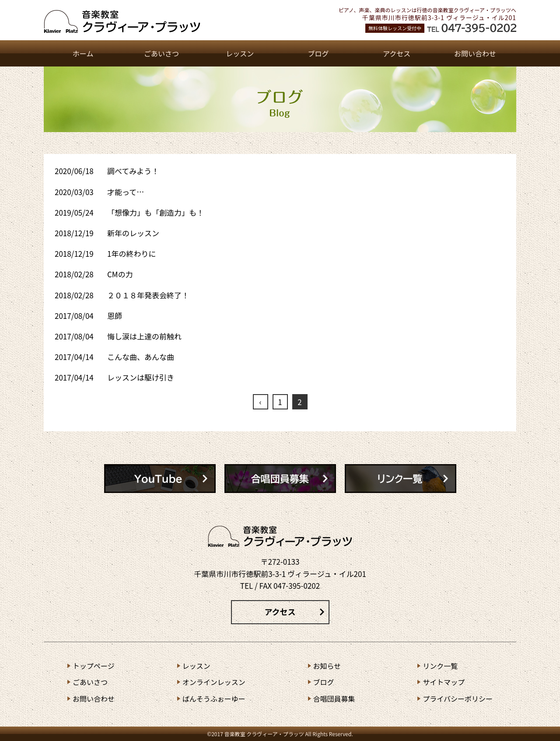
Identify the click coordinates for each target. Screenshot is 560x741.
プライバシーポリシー (458, 699)
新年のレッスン (133, 233)
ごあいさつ (161, 53)
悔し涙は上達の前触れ (144, 336)
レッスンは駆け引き (141, 377)
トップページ (94, 666)
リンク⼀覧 (440, 666)
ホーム (83, 53)
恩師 (115, 316)
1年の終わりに (131, 253)
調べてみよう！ (133, 171)
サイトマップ (444, 682)
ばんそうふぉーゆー (214, 699)
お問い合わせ (475, 53)
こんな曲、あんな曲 (141, 357)
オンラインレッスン (214, 682)
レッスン (240, 53)
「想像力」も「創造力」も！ (156, 212)
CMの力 (120, 274)
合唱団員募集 (334, 699)
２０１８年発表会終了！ (148, 295)
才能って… (126, 192)
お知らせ (327, 666)
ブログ (318, 53)
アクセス (397, 53)
